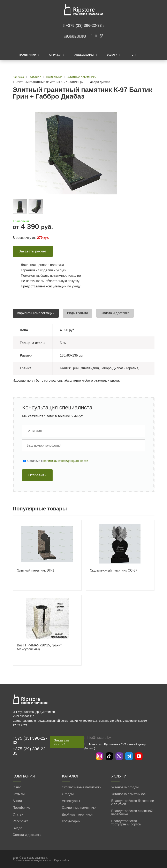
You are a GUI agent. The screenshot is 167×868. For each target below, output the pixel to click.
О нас (17, 787)
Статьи (18, 815)
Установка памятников (128, 794)
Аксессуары (84, 55)
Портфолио (21, 808)
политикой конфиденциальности (66, 461)
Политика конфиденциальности (32, 860)
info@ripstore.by (99, 738)
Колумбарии (71, 821)
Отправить (37, 475)
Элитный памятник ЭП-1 (36, 570)
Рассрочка (21, 821)
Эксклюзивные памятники (82, 787)
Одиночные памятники (79, 808)
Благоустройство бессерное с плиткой (133, 803)
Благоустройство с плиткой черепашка (132, 813)
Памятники (28, 55)
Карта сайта (62, 860)
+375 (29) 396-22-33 (30, 751)
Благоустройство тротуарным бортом (126, 823)
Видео (18, 828)
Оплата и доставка (27, 835)
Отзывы (19, 794)
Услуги (112, 55)
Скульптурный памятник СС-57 (114, 570)
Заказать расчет (33, 251)
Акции (17, 801)
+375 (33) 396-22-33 (84, 25)
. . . (132, 55)
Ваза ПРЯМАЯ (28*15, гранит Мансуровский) (39, 647)
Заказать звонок (75, 36)
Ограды (55, 55)
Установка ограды (125, 787)
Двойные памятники (77, 815)
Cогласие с (58, 461)
